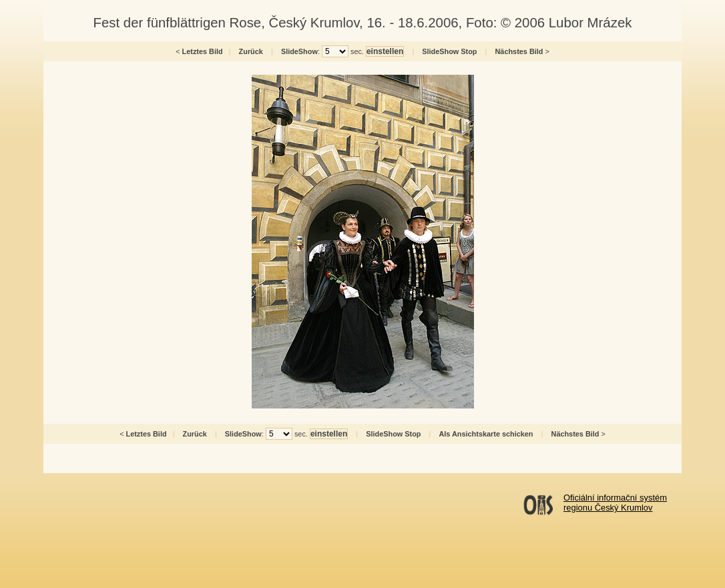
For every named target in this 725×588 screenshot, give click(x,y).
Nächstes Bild (519, 51)
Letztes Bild (203, 51)
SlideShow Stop (449, 51)
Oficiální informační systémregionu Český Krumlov (615, 503)
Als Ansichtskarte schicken (486, 434)
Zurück (251, 51)
